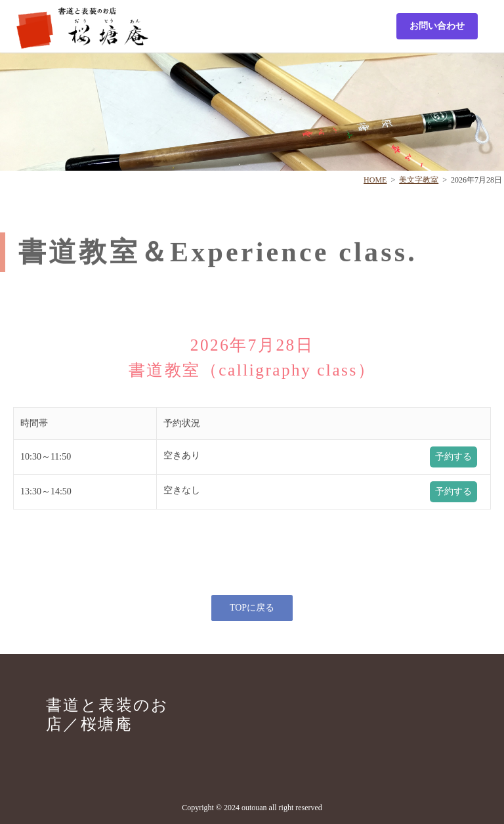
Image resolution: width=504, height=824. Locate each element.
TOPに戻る (252, 608)
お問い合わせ (437, 26)
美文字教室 (419, 180)
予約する (453, 457)
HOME (375, 180)
